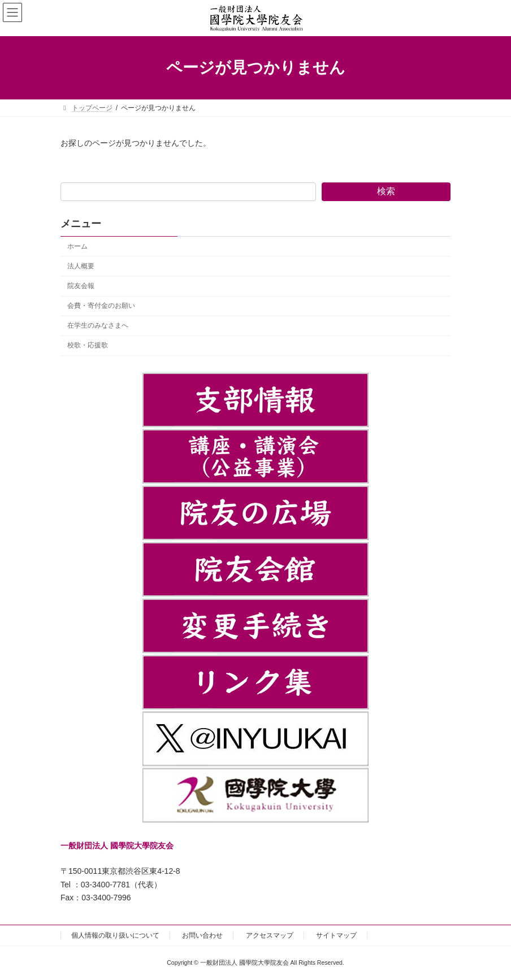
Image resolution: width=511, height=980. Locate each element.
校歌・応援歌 (88, 345)
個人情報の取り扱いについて (115, 935)
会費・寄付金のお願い (101, 306)
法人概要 (81, 266)
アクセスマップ (270, 935)
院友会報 (81, 286)
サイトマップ (336, 935)
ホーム (77, 246)
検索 (386, 191)
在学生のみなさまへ (98, 325)
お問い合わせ (202, 935)
